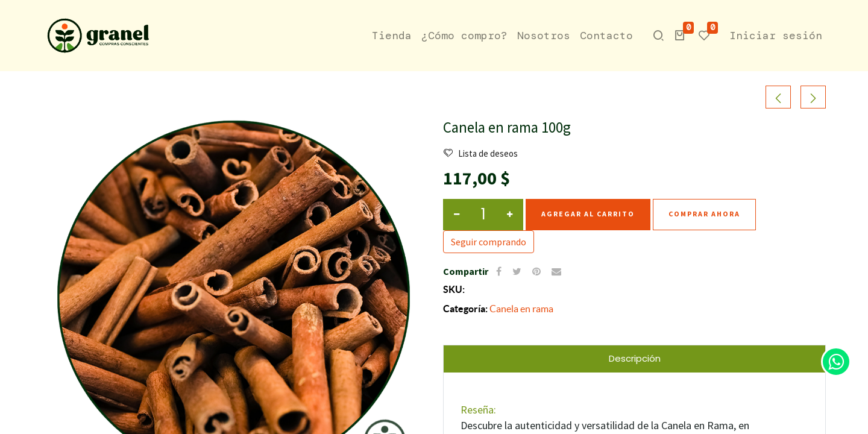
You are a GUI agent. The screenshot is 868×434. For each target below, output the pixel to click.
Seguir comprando (489, 241)
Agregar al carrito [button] (588, 214)
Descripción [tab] (635, 358)
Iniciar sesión (775, 36)
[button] (679, 36)
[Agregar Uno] (510, 214)
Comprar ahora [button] (704, 214)
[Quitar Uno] (457, 214)
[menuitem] (391, 36)
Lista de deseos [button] (481, 153)
